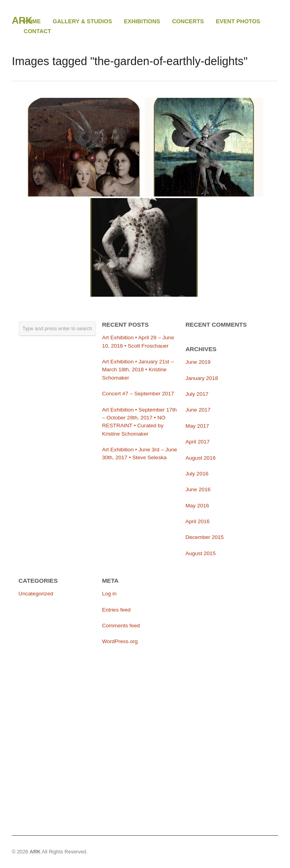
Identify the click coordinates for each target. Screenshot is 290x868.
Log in (109, 594)
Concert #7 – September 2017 (138, 394)
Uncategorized (36, 594)
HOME (32, 21)
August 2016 (200, 458)
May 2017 (197, 426)
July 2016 (197, 474)
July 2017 (197, 394)
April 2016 (197, 521)
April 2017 (197, 442)
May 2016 (197, 506)
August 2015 (200, 553)
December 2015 (204, 537)
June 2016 (198, 489)
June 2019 (198, 362)
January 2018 (201, 378)
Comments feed (121, 626)
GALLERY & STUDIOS (82, 21)
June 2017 (198, 410)
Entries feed (116, 610)
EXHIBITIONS (142, 22)
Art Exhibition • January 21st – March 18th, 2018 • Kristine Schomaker (138, 370)
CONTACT (37, 31)
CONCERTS (188, 22)
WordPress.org (120, 641)
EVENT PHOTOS (238, 21)
